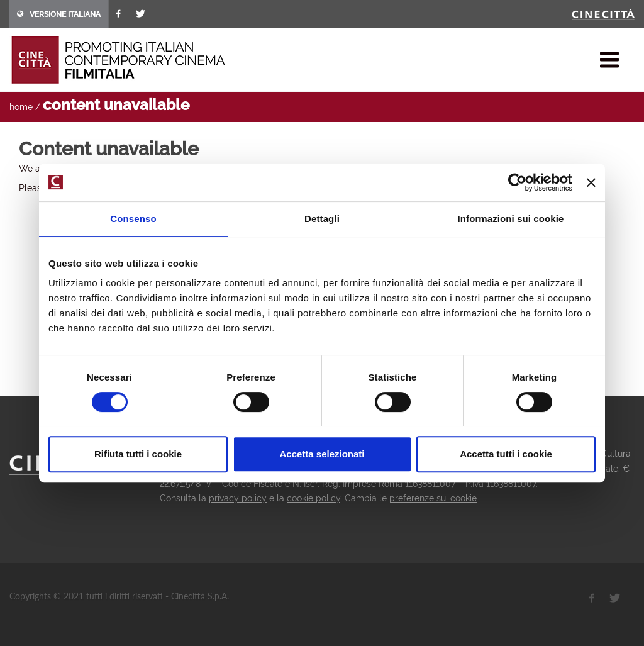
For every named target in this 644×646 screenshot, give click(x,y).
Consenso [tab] (133, 219)
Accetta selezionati (322, 454)
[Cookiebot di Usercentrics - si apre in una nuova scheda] (517, 182)
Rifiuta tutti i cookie (138, 454)
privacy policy (238, 498)
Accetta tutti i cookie (506, 454)
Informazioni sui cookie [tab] (511, 219)
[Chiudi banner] (591, 182)
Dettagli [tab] (322, 219)
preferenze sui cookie (433, 498)
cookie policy (314, 498)
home (21, 107)
